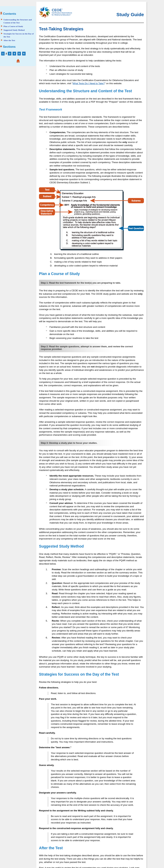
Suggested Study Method (14, 30)
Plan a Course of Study (13, 26)
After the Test (9, 40)
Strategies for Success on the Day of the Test (19, 35)
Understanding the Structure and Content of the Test (18, 21)
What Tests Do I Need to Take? (89, 83)
